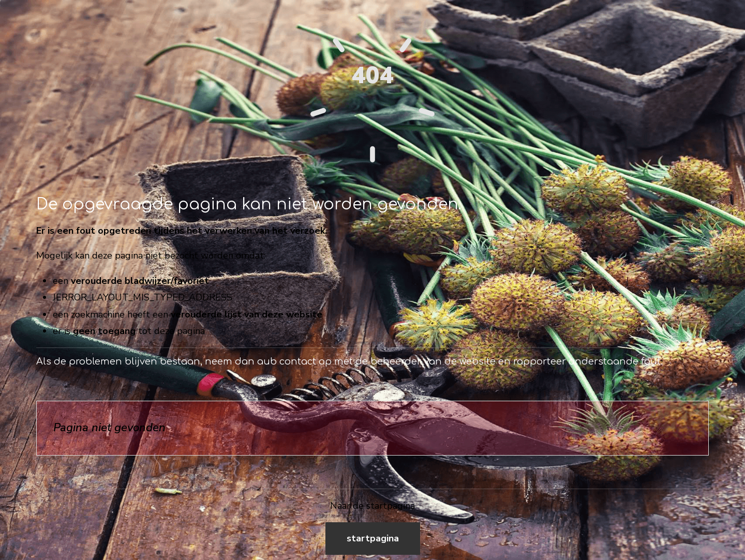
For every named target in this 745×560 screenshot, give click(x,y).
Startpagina (373, 538)
